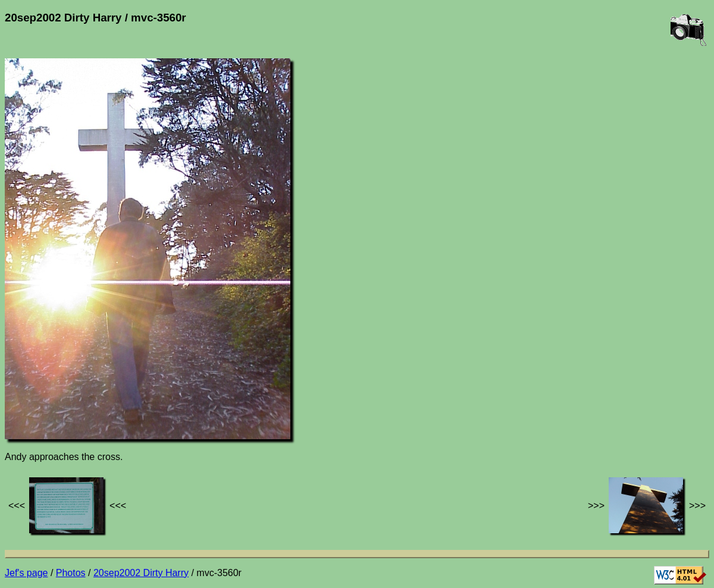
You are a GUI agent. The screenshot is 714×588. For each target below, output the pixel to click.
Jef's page (26, 573)
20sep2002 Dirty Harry (141, 573)
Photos (71, 573)
